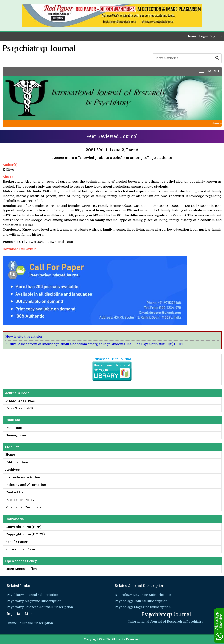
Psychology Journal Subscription (141, 601)
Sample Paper (16, 542)
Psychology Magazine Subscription (143, 607)
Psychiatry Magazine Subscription (34, 601)
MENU (209, 71)
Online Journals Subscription (30, 623)
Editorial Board (18, 462)
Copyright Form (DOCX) (25, 534)
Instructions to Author (23, 477)
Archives (13, 470)
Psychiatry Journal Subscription (32, 595)
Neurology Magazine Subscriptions (143, 595)
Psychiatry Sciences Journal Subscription (40, 607)
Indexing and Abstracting (26, 485)
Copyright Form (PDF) (23, 527)
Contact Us (14, 492)
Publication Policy (20, 500)
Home (191, 36)
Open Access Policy (21, 569)
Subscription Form (20, 549)
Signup (216, 36)
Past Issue (14, 428)
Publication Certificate (24, 507)
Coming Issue (16, 435)
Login (204, 36)
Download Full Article (20, 249)
